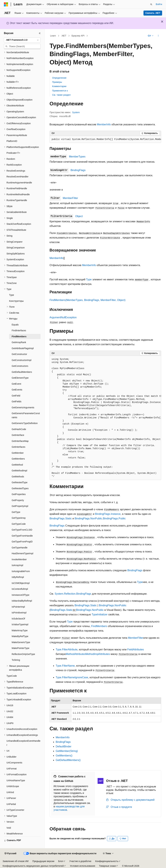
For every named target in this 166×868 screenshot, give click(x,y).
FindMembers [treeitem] (19, 336)
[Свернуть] (40, 33)
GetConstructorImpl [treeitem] (21, 360)
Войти (159, 4)
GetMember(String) (67, 751)
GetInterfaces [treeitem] (18, 447)
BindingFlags (78, 170)
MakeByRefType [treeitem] (20, 636)
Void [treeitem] (9, 828)
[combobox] (22, 40)
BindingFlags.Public (114, 518)
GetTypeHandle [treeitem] (20, 548)
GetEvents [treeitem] (17, 390)
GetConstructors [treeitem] (20, 366)
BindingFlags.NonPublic (88, 518)
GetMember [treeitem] (18, 453)
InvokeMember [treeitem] (19, 559)
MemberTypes (77, 157)
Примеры (57, 82)
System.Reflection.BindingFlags (73, 594)
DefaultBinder (64, 746)
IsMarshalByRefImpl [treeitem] (22, 601)
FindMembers (99, 626)
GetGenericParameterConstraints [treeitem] (26, 415)
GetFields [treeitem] (17, 401)
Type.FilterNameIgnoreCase (72, 677)
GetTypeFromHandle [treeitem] (22, 536)
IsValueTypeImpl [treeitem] (20, 624)
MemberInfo (104, 124)
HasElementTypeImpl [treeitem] (22, 553)
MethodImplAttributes (98, 654)
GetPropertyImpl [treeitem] (20, 506)
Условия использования (82, 866)
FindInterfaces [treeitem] (19, 330)
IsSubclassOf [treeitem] (18, 619)
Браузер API (78, 36)
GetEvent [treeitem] (16, 384)
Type (89, 279)
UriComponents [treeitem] (14, 763)
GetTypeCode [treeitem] (19, 524)
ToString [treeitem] (16, 660)
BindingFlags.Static (61, 518)
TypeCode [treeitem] (12, 676)
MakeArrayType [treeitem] (20, 630)
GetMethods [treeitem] (18, 477)
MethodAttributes (76, 654)
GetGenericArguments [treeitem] (23, 407)
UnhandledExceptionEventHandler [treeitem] (23, 743)
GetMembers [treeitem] (18, 459)
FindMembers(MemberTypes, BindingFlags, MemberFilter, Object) (88, 300)
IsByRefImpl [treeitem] (18, 577)
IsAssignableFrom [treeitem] (21, 571)
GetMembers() (64, 756)
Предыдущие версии (43, 861)
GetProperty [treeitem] (18, 500)
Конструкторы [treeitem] (16, 301)
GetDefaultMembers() (68, 760)
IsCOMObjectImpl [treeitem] (21, 583)
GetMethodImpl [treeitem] (19, 471)
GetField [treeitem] (16, 396)
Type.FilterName (65, 666)
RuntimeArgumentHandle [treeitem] (19, 183)
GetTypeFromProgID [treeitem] (22, 542)
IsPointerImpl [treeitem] (18, 607)
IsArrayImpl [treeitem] (17, 565)
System (76, 112)
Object (79, 216)
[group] (105, 139)
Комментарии (59, 86)
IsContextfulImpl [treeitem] (20, 589)
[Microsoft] (6, 4)
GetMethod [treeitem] (17, 465)
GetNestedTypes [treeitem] (20, 488)
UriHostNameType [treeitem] (16, 780)
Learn (53, 36)
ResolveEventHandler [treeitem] (17, 177)
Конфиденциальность (107, 861)
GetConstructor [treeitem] (19, 354)
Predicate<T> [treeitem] (13, 153)
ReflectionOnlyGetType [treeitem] (23, 654)
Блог (61, 861)
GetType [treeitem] (16, 512)
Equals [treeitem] (15, 325)
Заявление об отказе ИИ (16, 861)
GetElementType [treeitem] (20, 378)
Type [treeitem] (12, 295)
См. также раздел (61, 95)
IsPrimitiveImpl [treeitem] (19, 613)
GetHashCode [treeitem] (19, 429)
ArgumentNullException (63, 317)
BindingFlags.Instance (108, 514)
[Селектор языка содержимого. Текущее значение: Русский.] (10, 854)
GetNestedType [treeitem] (20, 482)
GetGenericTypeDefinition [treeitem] (25, 423)
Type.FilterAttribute (67, 650)
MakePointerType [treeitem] (21, 648)
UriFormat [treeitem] (12, 769)
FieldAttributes (136, 650)
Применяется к (60, 91)
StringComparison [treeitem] (16, 248)
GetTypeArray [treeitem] (19, 518)
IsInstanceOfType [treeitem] (21, 595)
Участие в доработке (80, 861)
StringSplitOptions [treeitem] (16, 254)
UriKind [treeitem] (10, 792)
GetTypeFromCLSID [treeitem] (22, 530)
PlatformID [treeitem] (12, 141)
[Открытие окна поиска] (151, 4)
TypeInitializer (100, 614)
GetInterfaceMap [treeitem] (20, 441)
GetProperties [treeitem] (19, 494)
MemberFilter (70, 198)
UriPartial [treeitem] (11, 804)
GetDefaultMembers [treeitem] (22, 372)
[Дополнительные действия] (158, 36)
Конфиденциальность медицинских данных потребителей (33, 866)
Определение (59, 78)
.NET (64, 36)
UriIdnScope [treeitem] (13, 786)
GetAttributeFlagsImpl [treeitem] (23, 348)
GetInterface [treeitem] (18, 435)
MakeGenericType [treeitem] (21, 642)
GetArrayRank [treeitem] (19, 342)
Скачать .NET (153, 13)
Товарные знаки (107, 866)
